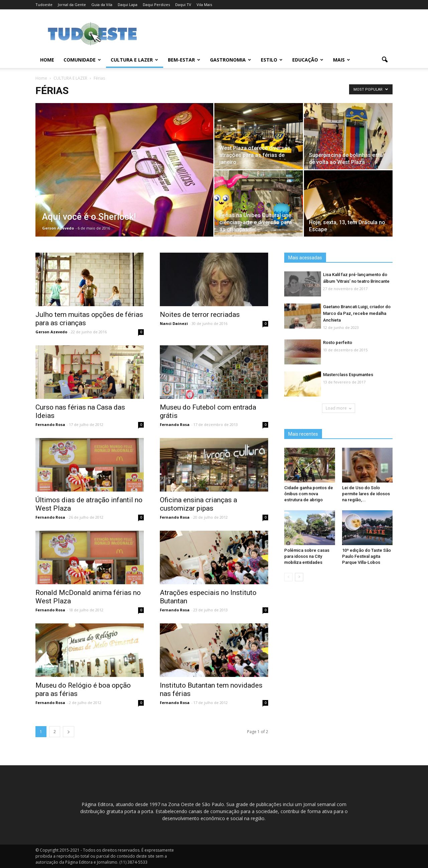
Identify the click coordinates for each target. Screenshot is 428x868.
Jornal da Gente (72, 5)
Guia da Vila (102, 5)
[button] (385, 60)
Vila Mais (204, 5)
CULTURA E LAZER (134, 60)
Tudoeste (44, 5)
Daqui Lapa (128, 5)
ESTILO (272, 60)
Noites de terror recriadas (200, 315)
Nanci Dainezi (174, 323)
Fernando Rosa (50, 424)
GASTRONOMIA (231, 60)
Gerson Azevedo (58, 228)
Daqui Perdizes (156, 5)
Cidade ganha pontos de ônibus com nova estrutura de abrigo (309, 494)
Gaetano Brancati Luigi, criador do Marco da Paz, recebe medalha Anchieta (357, 313)
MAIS (342, 60)
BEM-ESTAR (184, 60)
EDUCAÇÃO (308, 60)
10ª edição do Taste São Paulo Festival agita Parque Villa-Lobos (366, 556)
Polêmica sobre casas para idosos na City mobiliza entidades (307, 556)
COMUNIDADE (82, 60)
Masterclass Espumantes (348, 375)
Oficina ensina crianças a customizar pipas (198, 504)
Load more (339, 408)
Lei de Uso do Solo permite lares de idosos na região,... (366, 494)
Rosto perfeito (338, 342)
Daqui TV (183, 5)
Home (47, 60)
